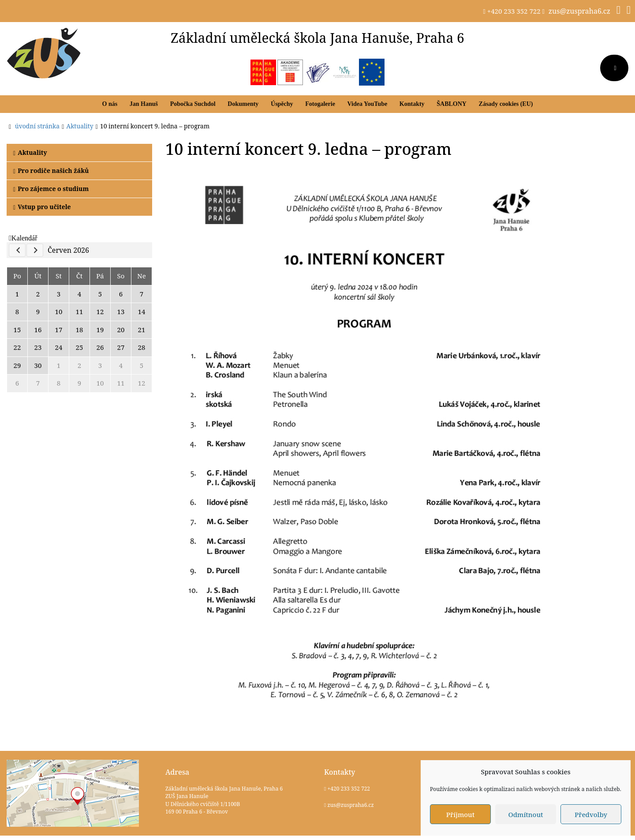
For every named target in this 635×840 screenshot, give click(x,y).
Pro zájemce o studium (51, 189)
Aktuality (30, 152)
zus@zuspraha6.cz (579, 11)
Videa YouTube (368, 104)
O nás (110, 104)
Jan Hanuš (144, 104)
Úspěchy (282, 104)
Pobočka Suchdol (193, 104)
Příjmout (460, 814)
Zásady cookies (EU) (506, 104)
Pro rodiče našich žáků (51, 171)
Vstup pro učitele (42, 207)
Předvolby (591, 814)
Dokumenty (243, 104)
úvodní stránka (37, 126)
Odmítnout (525, 814)
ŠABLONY (452, 104)
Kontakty (412, 104)
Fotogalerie (320, 104)
